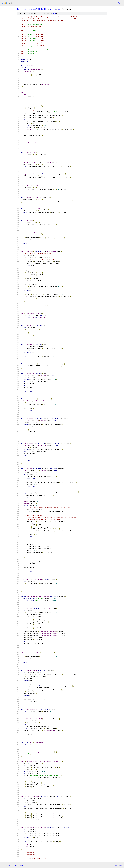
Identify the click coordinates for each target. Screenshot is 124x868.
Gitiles (11, 865)
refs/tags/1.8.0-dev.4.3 (37, 9)
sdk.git (24, 9)
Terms (21, 865)
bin (59, 9)
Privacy (16, 865)
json (121, 865)
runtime (53, 9)
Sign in (120, 3)
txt (116, 865)
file (55, 14)
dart (18, 9)
